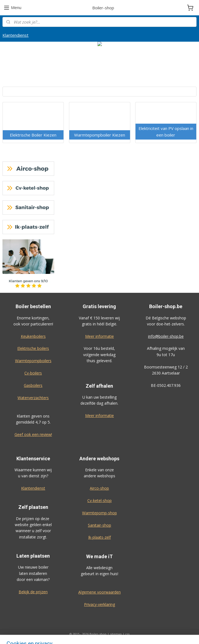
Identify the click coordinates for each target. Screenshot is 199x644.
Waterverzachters (33, 398)
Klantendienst (15, 35)
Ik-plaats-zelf (100, 537)
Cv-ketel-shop (100, 500)
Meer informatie (100, 336)
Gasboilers (33, 385)
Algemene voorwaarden (100, 592)
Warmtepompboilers (33, 361)
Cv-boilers (33, 373)
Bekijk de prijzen (33, 592)
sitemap (116, 634)
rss (127, 634)
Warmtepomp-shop (100, 513)
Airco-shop (99, 488)
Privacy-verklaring (100, 604)
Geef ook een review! (33, 434)
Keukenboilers (33, 336)
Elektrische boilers (33, 348)
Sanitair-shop (100, 525)
